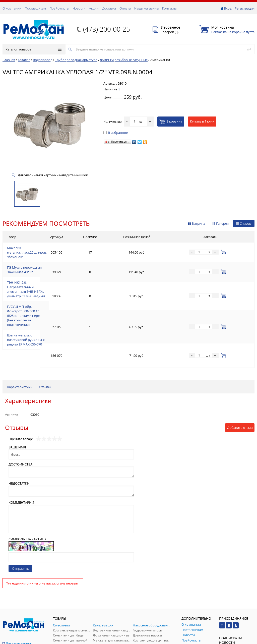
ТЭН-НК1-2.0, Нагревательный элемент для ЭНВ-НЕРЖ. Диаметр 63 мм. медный (69, 273)
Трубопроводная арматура (76, 60)
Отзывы (45, 325)
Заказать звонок (17, 581)
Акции (94, 8)
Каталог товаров (34, 49)
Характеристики (20, 325)
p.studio (249, 640)
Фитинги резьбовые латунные (124, 60)
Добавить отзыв (240, 366)
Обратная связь (17, 599)
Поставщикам (35, 8)
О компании (12, 8)
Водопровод (43, 60)
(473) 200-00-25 (107, 29)
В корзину (171, 121)
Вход (228, 8)
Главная (9, 60)
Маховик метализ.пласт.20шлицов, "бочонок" (43, 249)
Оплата (125, 8)
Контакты (169, 8)
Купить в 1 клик (202, 121)
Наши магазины (146, 8)
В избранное (116, 133)
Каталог (24, 60)
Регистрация (245, 8)
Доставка (109, 8)
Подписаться (237, 600)
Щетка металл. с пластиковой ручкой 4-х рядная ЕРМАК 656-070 (56, 300)
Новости (79, 8)
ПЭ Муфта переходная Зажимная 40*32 (38, 261)
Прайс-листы (59, 8)
